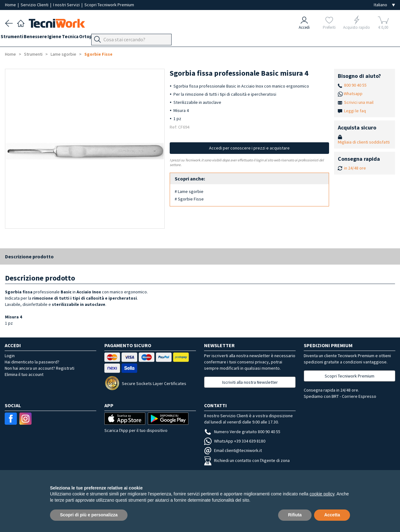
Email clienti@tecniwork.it (233, 450)
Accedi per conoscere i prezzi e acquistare (249, 148)
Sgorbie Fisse (98, 54)
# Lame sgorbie (189, 191)
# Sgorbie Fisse (189, 199)
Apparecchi (150, 38)
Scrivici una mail (359, 102)
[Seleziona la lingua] (384, 5)
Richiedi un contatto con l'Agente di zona (247, 460)
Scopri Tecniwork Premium (109, 5)
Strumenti (16, 38)
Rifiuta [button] (295, 515)
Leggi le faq (355, 111)
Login (10, 356)
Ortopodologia (117, 38)
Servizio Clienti (35, 5)
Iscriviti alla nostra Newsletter (250, 382)
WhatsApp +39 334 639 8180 (235, 441)
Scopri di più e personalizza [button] (89, 515)
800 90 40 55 (355, 85)
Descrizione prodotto (29, 256)
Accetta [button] (332, 515)
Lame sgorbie (63, 54)
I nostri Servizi (67, 5)
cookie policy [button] (322, 494)
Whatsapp (353, 94)
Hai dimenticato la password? (32, 362)
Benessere (44, 38)
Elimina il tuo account (24, 374)
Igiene (67, 38)
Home (11, 5)
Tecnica (88, 38)
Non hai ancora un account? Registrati (40, 368)
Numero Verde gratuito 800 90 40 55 (242, 432)
